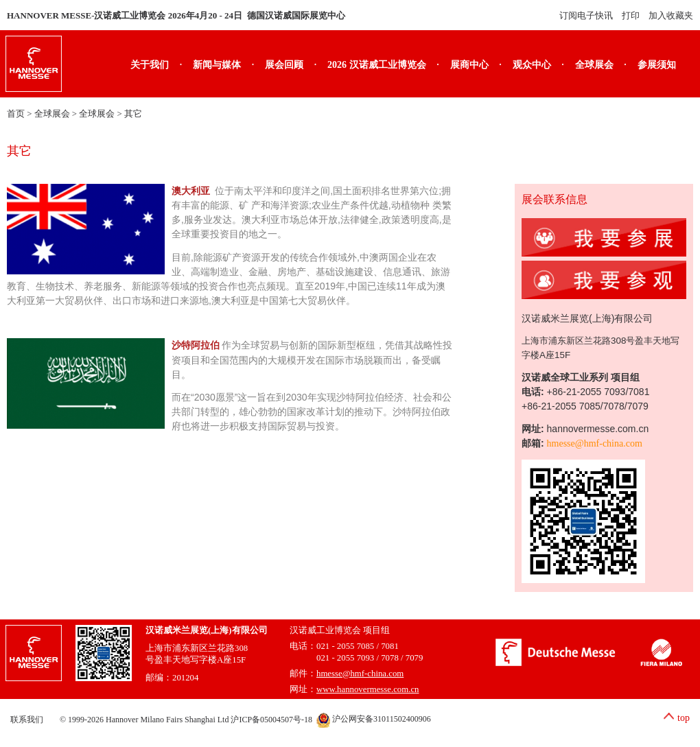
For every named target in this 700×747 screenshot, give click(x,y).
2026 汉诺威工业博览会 (377, 65)
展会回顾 (284, 65)
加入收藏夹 (671, 15)
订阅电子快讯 (586, 15)
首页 (16, 114)
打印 (631, 15)
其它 (133, 114)
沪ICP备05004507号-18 (271, 719)
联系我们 (27, 719)
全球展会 (594, 65)
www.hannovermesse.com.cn (368, 689)
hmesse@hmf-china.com (595, 443)
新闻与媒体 (217, 65)
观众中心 (532, 65)
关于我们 (150, 65)
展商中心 (469, 65)
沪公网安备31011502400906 (374, 719)
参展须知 (657, 65)
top (684, 718)
